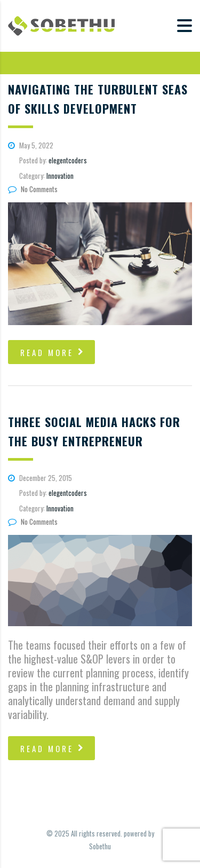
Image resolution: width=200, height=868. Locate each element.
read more (53, 352)
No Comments (33, 189)
